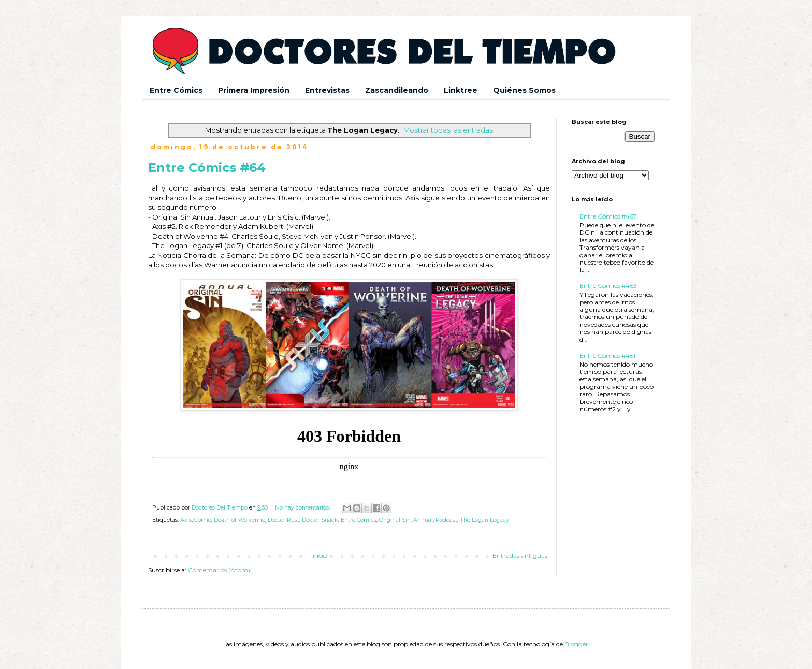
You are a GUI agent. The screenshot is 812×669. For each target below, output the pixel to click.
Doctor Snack (320, 520)
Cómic (203, 520)
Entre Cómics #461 (607, 355)
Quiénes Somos (524, 90)
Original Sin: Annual (406, 520)
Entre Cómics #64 (207, 168)
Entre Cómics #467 (608, 216)
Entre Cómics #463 (608, 286)
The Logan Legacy (484, 520)
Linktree (461, 90)
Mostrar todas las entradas (448, 130)
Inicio (319, 555)
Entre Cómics (176, 90)
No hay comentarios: (303, 508)
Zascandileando (397, 90)
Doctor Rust (284, 520)
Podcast (446, 520)
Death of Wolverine (240, 520)
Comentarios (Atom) (219, 570)
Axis (186, 520)
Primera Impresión (254, 90)
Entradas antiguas (520, 555)
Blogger (576, 644)
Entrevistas (327, 90)
